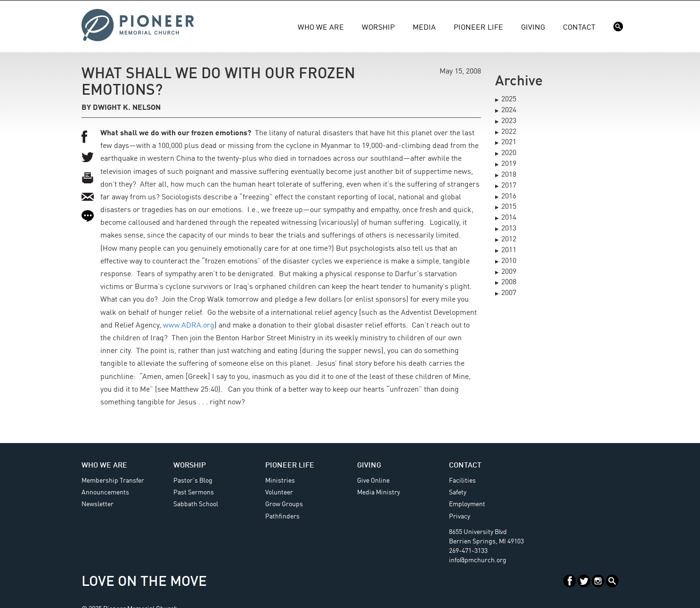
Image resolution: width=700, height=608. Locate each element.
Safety (458, 493)
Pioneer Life (478, 28)
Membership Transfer (113, 481)
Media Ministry (378, 493)
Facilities (462, 481)
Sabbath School (196, 504)
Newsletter (98, 504)
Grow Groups (284, 504)
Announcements (105, 493)
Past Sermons (194, 493)
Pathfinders (282, 517)
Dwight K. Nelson (127, 108)
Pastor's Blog (193, 481)
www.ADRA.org (189, 326)
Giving (533, 28)
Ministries (280, 481)
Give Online (373, 481)
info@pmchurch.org (478, 560)
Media (424, 28)
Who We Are (321, 28)
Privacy (460, 517)
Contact (579, 28)
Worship (378, 28)
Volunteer (279, 493)
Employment (467, 504)
